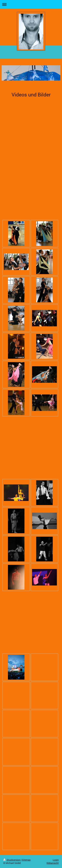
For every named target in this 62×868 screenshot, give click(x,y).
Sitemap (26, 860)
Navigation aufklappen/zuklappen (31, 4)
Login (56, 860)
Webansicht (53, 863)
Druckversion (12, 860)
